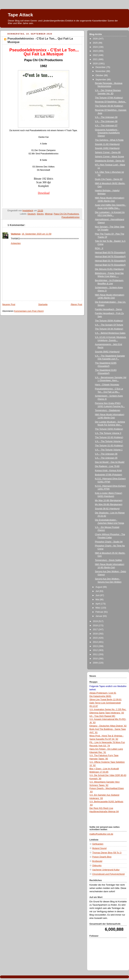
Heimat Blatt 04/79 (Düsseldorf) (110, 257)
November (101, 71)
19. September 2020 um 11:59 (36, 234)
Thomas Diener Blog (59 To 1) (107, 853)
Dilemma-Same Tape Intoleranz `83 (107, 713)
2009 (96, 663)
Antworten (16, 243)
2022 (96, 55)
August (99, 587)
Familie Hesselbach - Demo (109, 309)
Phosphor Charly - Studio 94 (109, 542)
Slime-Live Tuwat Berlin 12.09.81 (105, 700)
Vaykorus (16, 234)
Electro (40, 214)
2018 (96, 626)
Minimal (49, 214)
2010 (96, 659)
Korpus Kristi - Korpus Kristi (108, 470)
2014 (96, 642)
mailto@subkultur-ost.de (101, 834)
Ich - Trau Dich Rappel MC (102, 716)
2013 (96, 646)
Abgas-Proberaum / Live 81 (103, 693)
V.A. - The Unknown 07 (106, 126)
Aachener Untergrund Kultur (106, 870)
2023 (96, 51)
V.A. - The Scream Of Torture (109, 325)
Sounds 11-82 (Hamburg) (107, 144)
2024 (96, 47)
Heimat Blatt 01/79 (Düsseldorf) (110, 265)
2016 (96, 634)
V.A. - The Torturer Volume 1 (109, 450)
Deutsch (32, 214)
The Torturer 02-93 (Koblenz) (109, 437)
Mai (98, 600)
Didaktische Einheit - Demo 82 (110, 161)
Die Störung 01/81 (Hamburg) (109, 269)
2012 (96, 650)
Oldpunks (97, 866)
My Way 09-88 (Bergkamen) (109, 504)
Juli (97, 591)
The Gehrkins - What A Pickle (109, 140)
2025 (96, 43)
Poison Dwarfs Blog (102, 857)
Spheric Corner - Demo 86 (108, 152)
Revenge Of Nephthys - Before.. (111, 102)
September (101, 80)
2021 (96, 59)
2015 (96, 638)
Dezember (101, 67)
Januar (99, 616)
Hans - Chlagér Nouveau (107, 385)
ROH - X (99, 248)
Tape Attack (20, 15)
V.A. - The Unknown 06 (106, 454)
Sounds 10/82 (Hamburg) (107, 148)
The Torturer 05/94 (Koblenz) (109, 321)
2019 (96, 621)
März (98, 608)
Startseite (43, 304)
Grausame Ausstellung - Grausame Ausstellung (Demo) (107, 133)
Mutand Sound (99, 848)
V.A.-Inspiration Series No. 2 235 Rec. (108, 709)
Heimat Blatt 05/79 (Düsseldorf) (110, 253)
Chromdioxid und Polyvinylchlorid (108, 874)
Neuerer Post (9, 304)
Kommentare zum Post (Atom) (29, 311)
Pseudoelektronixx (71, 217)
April (98, 604)
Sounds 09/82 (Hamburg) (107, 352)
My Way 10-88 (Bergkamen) (109, 500)
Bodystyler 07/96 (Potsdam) (109, 475)
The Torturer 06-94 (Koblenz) (109, 106)
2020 (96, 64)
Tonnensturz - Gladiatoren (108, 410)
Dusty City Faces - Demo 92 (109, 179)
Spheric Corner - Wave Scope (110, 157)
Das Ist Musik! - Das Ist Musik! (110, 462)
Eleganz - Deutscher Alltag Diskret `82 (108, 726)
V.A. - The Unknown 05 (106, 458)
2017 (96, 630)
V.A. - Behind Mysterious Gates (110, 333)
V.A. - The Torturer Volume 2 (109, 441)
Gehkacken (98, 844)
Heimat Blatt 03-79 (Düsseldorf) (110, 261)
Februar (100, 612)
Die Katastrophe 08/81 (100, 696)
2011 (96, 654)
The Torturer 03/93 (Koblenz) (109, 429)
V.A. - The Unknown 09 (106, 117)
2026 (96, 39)
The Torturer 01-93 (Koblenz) (109, 446)
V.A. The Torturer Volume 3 (108, 433)
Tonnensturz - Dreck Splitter (109, 560)
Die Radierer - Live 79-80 (107, 466)
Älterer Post (76, 304)
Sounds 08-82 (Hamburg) (107, 509)
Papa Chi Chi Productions (66, 214)
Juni (98, 595)
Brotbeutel (97, 861)
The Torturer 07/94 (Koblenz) (109, 98)
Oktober (100, 75)
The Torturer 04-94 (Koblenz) (109, 329)
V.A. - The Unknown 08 (106, 121)
